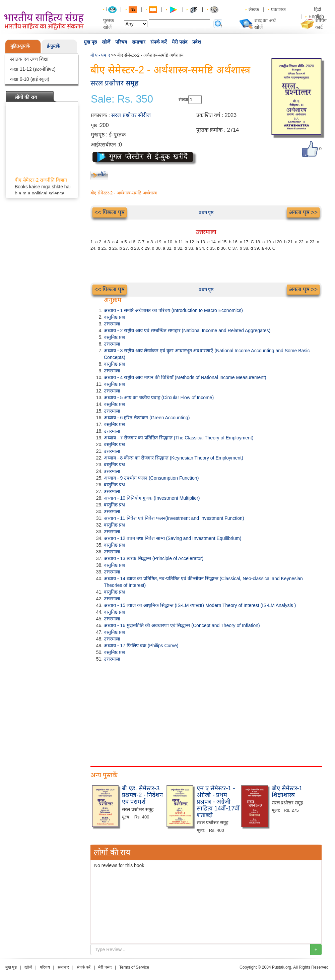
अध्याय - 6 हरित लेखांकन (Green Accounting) (147, 418)
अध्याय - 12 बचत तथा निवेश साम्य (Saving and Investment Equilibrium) (173, 538)
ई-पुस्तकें (53, 46)
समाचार (139, 42)
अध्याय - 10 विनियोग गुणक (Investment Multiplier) (152, 498)
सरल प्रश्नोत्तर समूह (114, 83)
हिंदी (318, 9)
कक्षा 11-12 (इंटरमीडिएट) (33, 69)
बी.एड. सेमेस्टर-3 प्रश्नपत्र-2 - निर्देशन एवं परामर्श (142, 795)
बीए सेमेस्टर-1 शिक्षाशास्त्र (287, 792)
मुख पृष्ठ (90, 42)
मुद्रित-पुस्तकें (20, 46)
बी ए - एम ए (100, 55)
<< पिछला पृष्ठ (110, 212)
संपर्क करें (159, 42)
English (316, 16)
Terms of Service (134, 967)
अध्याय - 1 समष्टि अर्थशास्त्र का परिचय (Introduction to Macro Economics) (173, 310)
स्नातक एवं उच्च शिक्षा (29, 59)
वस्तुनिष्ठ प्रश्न (114, 317)
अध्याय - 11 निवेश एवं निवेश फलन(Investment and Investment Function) (174, 518)
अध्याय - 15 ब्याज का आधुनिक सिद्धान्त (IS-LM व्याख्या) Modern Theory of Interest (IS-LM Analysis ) (200, 605)
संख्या (183, 100)
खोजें (106, 42)
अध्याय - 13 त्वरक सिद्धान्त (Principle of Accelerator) (154, 558)
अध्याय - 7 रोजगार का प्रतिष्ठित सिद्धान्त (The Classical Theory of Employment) (179, 438)
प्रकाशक (278, 9)
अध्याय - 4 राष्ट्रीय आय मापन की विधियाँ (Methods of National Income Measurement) (185, 377)
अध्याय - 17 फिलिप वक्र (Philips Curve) (141, 646)
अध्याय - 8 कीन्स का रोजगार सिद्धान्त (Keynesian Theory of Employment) (174, 458)
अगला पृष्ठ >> (303, 212)
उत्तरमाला (112, 324)
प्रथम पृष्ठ (206, 212)
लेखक (254, 9)
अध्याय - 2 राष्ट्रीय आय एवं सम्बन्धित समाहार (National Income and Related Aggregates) (187, 330)
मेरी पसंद (180, 42)
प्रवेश (197, 42)
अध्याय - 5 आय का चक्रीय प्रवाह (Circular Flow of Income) (159, 397)
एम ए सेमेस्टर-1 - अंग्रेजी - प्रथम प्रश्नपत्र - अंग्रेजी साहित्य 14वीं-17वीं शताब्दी (218, 802)
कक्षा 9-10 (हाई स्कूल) (30, 79)
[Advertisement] (206, 713)
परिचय (121, 42)
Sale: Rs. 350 (122, 99)
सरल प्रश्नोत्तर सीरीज (131, 115)
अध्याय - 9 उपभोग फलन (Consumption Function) (151, 478)
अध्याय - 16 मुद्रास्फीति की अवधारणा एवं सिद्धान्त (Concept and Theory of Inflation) (182, 625)
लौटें (102, 174)
